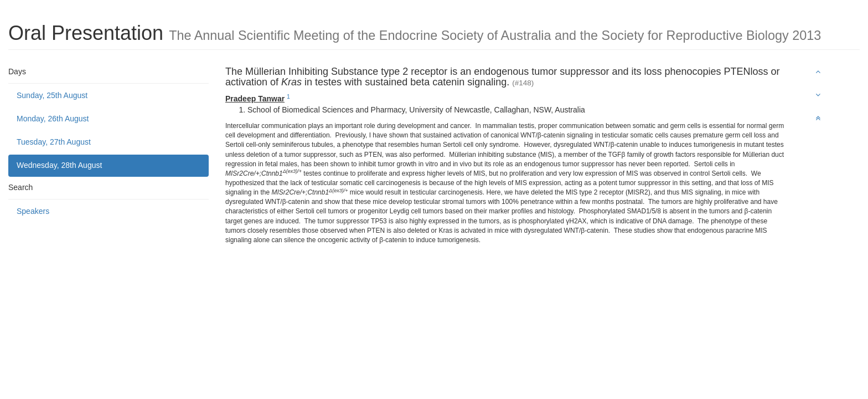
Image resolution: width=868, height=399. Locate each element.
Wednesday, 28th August (59, 165)
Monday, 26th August (53, 119)
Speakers (33, 211)
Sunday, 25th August (52, 95)
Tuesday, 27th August (54, 142)
